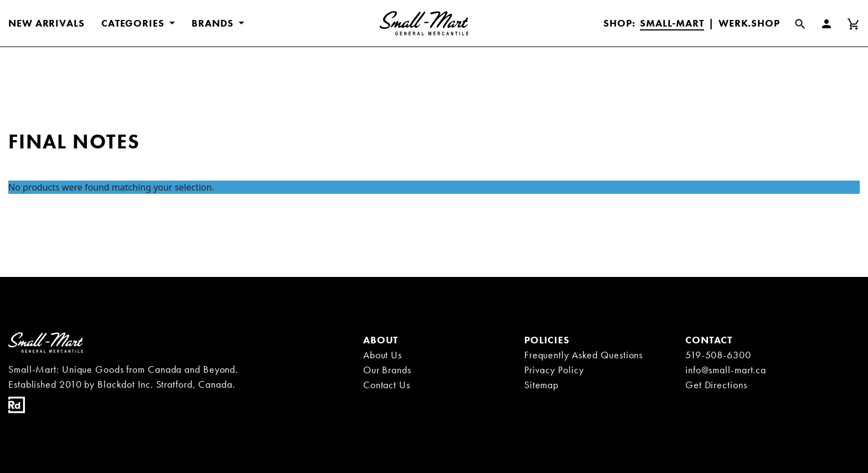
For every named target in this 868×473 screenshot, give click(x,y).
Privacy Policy (554, 370)
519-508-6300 (718, 355)
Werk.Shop (749, 23)
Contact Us (387, 385)
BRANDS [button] (214, 23)
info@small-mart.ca (726, 370)
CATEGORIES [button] (134, 23)
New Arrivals (46, 23)
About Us (383, 355)
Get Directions (716, 385)
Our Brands (387, 370)
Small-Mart (672, 23)
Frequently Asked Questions (583, 355)
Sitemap (541, 385)
